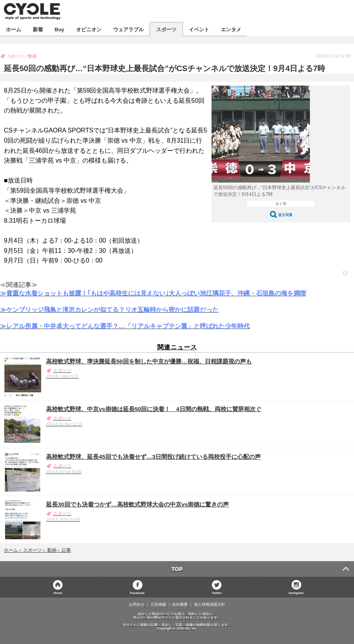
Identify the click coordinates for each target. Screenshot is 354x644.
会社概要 (180, 605)
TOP (177, 569)
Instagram (296, 593)
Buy (60, 29)
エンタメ (231, 29)
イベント (199, 29)
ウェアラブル (128, 29)
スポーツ (166, 29)
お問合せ (137, 605)
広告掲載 (158, 605)
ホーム (13, 29)
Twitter (217, 593)
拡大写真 (285, 215)
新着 (38, 29)
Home (58, 593)
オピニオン (89, 29)
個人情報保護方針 (210, 605)
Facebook (137, 593)
